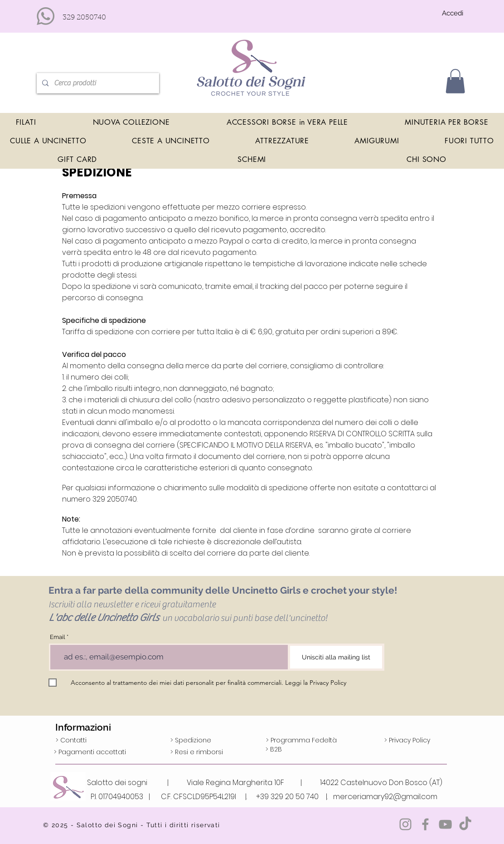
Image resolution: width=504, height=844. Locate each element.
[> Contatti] (71, 741)
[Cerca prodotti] (97, 83)
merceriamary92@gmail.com (385, 797)
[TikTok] (465, 824)
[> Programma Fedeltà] (301, 741)
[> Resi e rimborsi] (197, 752)
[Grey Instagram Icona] (405, 824)
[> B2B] (274, 750)
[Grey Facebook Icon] (425, 824)
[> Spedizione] (191, 741)
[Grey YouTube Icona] (445, 824)
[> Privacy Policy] (407, 741)
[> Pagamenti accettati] (90, 752)
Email (58, 637)
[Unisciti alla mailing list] (336, 657)
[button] (455, 81)
